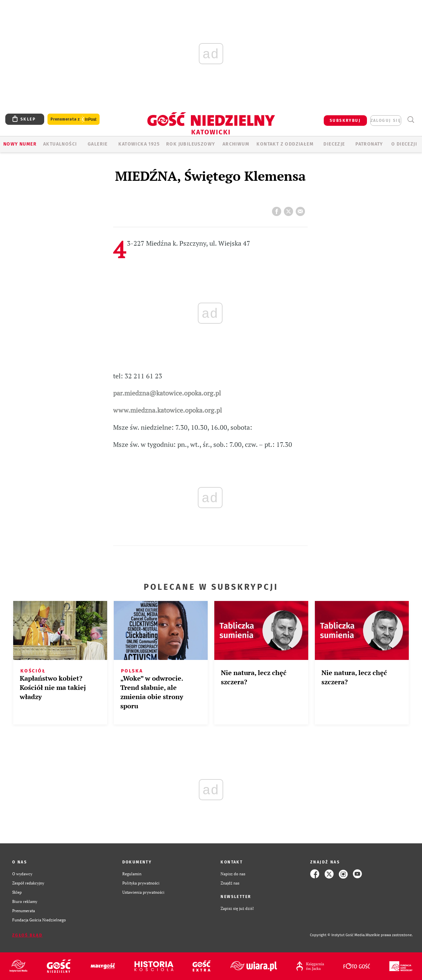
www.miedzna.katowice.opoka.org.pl (167, 410)
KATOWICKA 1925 (139, 144)
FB (278, 209)
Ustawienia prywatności (143, 892)
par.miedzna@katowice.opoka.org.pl (167, 393)
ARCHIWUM (236, 144)
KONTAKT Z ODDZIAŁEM (285, 144)
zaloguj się (386, 121)
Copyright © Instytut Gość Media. (338, 935)
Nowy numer (20, 144)
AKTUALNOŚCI (60, 144)
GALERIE (98, 144)
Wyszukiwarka (411, 120)
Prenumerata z (74, 119)
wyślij (302, 209)
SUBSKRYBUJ (345, 121)
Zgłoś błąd (27, 935)
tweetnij (290, 209)
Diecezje (334, 144)
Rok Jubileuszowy (191, 144)
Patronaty (369, 144)
